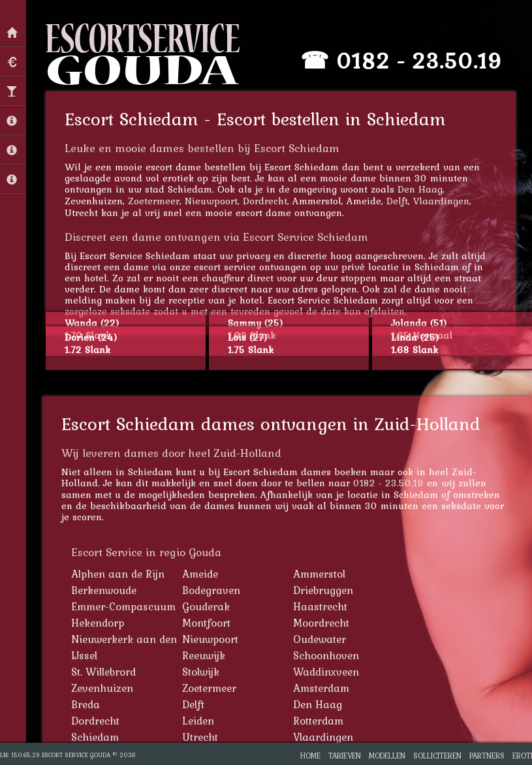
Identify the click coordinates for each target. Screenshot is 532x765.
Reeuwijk (204, 655)
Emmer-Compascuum (123, 606)
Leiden (198, 721)
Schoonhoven (326, 655)
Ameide (200, 574)
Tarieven (345, 756)
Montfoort (206, 623)
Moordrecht (321, 623)
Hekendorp (98, 623)
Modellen (387, 756)
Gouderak (206, 606)
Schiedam (95, 737)
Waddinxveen (326, 672)
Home (310, 756)
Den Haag (420, 189)
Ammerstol (319, 574)
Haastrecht (320, 606)
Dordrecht (265, 201)
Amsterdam (321, 688)
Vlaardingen (441, 201)
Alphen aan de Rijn (118, 574)
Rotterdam (318, 721)
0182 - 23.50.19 (419, 60)
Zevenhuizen (102, 688)
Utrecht (200, 737)
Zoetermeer (154, 201)
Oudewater (320, 639)
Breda (86, 704)
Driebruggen (323, 590)
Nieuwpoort (211, 201)
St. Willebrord (103, 672)
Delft (397, 201)
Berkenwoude (104, 590)
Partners (487, 756)
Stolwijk (201, 672)
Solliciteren (437, 756)
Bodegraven (211, 590)
